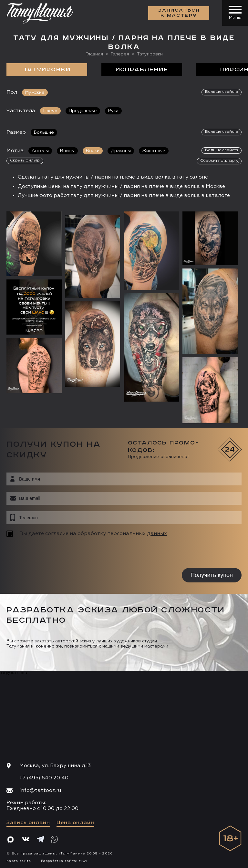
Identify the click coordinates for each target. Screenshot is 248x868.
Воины (67, 151)
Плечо (50, 111)
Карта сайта (19, 861)
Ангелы (40, 151)
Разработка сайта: (64, 861)
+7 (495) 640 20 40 (44, 778)
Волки (93, 151)
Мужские (35, 93)
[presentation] (48, 553)
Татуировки (47, 70)
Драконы (121, 151)
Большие (44, 132)
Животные (154, 151)
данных (157, 534)
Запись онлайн (28, 823)
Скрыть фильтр (25, 161)
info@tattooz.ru (40, 791)
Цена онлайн (75, 823)
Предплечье (83, 111)
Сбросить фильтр (217, 161)
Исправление (142, 70)
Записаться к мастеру (179, 13)
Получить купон (212, 575)
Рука (113, 111)
